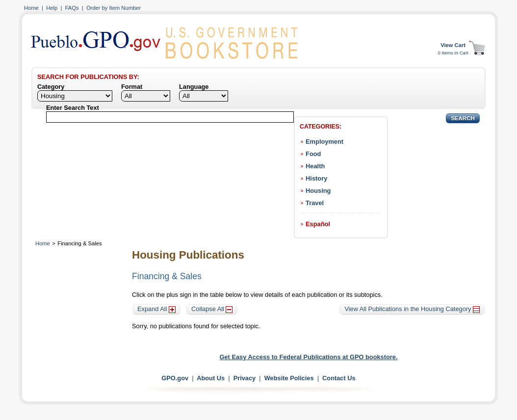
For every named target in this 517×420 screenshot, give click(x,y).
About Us (211, 378)
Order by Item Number (114, 8)
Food (313, 154)
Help (52, 8)
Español (318, 224)
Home (31, 8)
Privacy (245, 378)
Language (194, 87)
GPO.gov (175, 378)
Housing (318, 191)
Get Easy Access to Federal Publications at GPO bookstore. (309, 357)
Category (51, 87)
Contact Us (339, 378)
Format (132, 87)
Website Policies (289, 378)
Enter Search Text (73, 108)
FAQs (72, 8)
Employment (324, 142)
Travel (315, 203)
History (316, 178)
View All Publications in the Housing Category (412, 309)
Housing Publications (188, 255)
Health (315, 166)
